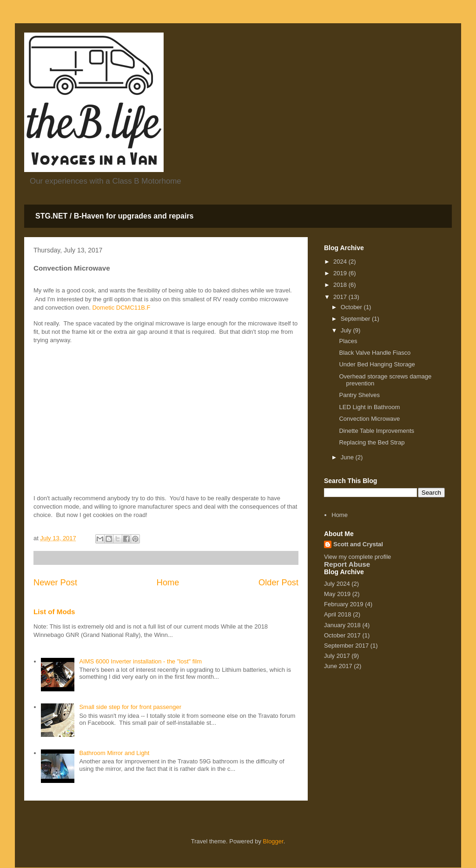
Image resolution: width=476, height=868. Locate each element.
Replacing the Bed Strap (372, 442)
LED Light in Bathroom (369, 407)
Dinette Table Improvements (377, 431)
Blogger (273, 841)
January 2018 (342, 625)
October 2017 (342, 635)
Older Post (278, 583)
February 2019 (344, 604)
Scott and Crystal (358, 544)
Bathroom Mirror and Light (114, 753)
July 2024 (337, 584)
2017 (341, 297)
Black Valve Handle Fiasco (375, 353)
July (347, 330)
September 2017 (346, 646)
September (356, 319)
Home (168, 583)
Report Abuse (347, 564)
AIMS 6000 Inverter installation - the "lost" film (140, 661)
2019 (341, 273)
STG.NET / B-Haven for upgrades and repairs (115, 216)
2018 (341, 285)
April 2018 (338, 614)
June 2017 (338, 666)
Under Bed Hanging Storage (377, 364)
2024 (341, 262)
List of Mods (54, 612)
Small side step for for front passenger (130, 707)
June (348, 457)
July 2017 (337, 656)
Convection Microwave (369, 419)
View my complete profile (357, 557)
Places (348, 341)
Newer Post (55, 583)
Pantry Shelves (359, 395)
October (352, 307)
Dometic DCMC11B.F (121, 308)
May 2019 (337, 594)
